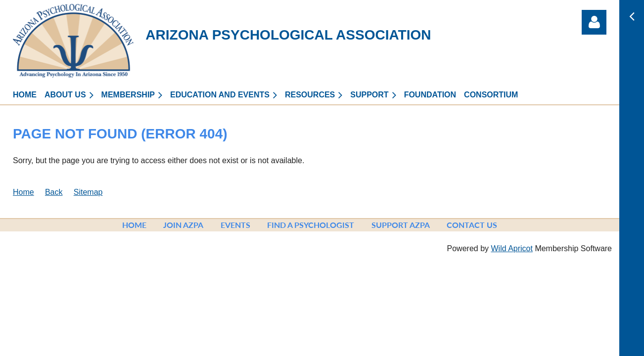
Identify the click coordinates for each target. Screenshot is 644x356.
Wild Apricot (511, 248)
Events (235, 225)
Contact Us (472, 225)
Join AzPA (183, 225)
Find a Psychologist (311, 225)
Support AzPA (401, 225)
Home (23, 192)
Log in (594, 22)
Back (54, 192)
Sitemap (88, 192)
